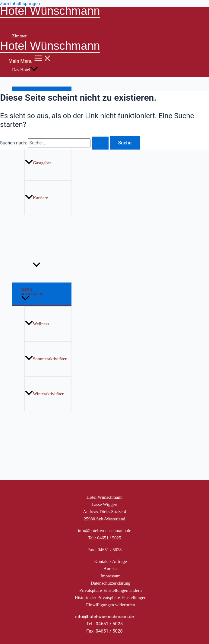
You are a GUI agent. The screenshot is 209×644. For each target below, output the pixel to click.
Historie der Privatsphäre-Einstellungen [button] (111, 598)
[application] (34, 70)
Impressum (111, 576)
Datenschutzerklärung (111, 583)
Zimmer (19, 36)
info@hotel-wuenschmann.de (104, 531)
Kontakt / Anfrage (110, 561)
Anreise (111, 569)
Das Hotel (25, 70)
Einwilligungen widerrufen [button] (110, 605)
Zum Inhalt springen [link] (20, 4)
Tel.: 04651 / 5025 (105, 538)
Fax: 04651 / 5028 (104, 631)
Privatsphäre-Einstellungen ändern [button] (111, 590)
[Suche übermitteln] (100, 143)
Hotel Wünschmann (50, 11)
